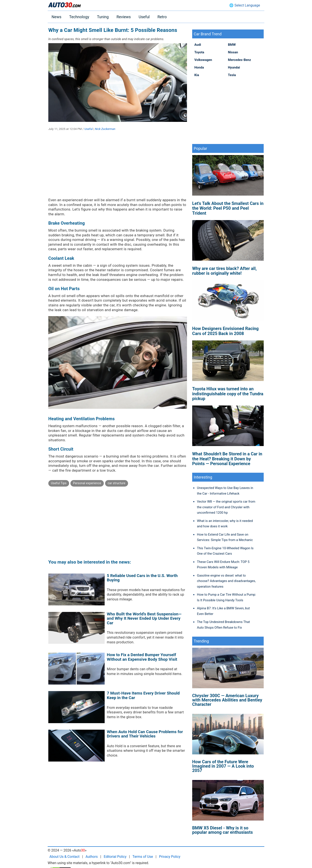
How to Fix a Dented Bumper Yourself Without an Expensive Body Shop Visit (142, 657)
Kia (197, 75)
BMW (232, 45)
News (56, 17)
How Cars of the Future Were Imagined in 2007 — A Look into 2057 (223, 766)
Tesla (232, 75)
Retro (162, 17)
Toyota (199, 52)
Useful (144, 17)
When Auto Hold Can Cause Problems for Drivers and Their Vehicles (145, 734)
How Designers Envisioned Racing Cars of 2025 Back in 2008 (225, 331)
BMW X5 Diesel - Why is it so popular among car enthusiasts (223, 830)
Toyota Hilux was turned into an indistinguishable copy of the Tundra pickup (228, 394)
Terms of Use (143, 857)
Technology (79, 17)
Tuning (103, 17)
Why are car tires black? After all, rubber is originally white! (224, 271)
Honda (199, 67)
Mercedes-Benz (239, 60)
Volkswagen (203, 60)
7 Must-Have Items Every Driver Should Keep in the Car (143, 695)
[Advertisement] (118, 167)
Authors (92, 857)
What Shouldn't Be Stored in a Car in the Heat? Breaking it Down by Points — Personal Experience (227, 459)
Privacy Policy (170, 857)
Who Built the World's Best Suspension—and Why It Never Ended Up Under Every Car (144, 618)
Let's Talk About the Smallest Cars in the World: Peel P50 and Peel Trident (228, 208)
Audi (198, 45)
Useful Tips (59, 483)
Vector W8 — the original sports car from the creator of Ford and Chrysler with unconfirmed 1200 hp (226, 507)
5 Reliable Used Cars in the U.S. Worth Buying (142, 578)
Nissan (233, 52)
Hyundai (234, 67)
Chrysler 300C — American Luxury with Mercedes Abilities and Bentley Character (227, 700)
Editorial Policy (115, 857)
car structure (117, 483)
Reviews (124, 17)
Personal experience (87, 483)
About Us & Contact (64, 857)
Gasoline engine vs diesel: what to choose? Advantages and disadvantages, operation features (226, 581)
